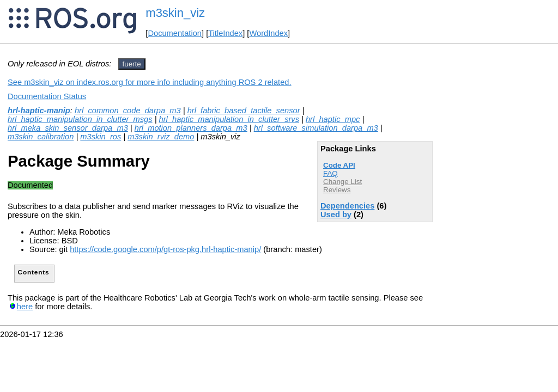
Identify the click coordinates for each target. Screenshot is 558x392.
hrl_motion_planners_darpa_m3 (191, 128)
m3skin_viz (175, 13)
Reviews (337, 190)
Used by (336, 215)
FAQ (330, 173)
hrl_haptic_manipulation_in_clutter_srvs (229, 119)
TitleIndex (225, 33)
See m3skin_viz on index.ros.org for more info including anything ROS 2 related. (150, 82)
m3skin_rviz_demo (161, 137)
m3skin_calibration (41, 137)
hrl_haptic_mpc (333, 119)
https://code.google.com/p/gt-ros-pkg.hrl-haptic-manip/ (165, 249)
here (25, 307)
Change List (342, 182)
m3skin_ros (101, 137)
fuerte (132, 64)
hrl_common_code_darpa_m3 (128, 111)
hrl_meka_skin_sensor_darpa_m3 (68, 128)
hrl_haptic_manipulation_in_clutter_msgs (80, 119)
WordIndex (268, 33)
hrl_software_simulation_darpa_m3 (316, 128)
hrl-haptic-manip (39, 111)
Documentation (175, 33)
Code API (339, 165)
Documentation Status (47, 96)
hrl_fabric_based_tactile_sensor (244, 111)
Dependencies (347, 206)
